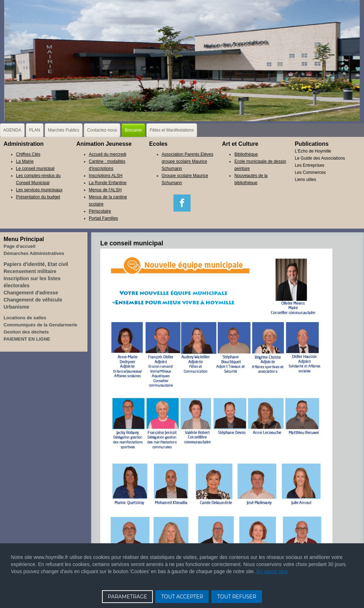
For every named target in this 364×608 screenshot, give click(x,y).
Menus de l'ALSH (105, 190)
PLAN (35, 130)
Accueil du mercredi (108, 154)
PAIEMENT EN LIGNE (27, 339)
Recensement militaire (30, 271)
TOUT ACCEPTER (182, 597)
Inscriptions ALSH (106, 176)
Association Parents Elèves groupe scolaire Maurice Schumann (188, 161)
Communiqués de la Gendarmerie (40, 325)
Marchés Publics (64, 130)
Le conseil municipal (35, 169)
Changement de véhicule (33, 300)
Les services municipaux (39, 190)
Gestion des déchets (26, 332)
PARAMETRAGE (127, 597)
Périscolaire (100, 211)
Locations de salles (25, 318)
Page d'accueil (20, 246)
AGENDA (12, 130)
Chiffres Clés (28, 154)
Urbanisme (16, 307)
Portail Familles (103, 218)
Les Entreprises (309, 165)
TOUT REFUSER (237, 597)
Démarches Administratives (34, 253)
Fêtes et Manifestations (172, 130)
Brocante (133, 130)
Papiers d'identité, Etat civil (36, 264)
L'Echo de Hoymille (313, 151)
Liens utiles (305, 180)
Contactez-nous (102, 130)
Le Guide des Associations (320, 158)
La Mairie (25, 161)
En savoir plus (272, 571)
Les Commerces (310, 172)
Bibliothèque (246, 154)
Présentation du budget (38, 197)
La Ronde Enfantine (108, 183)
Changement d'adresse (31, 293)
